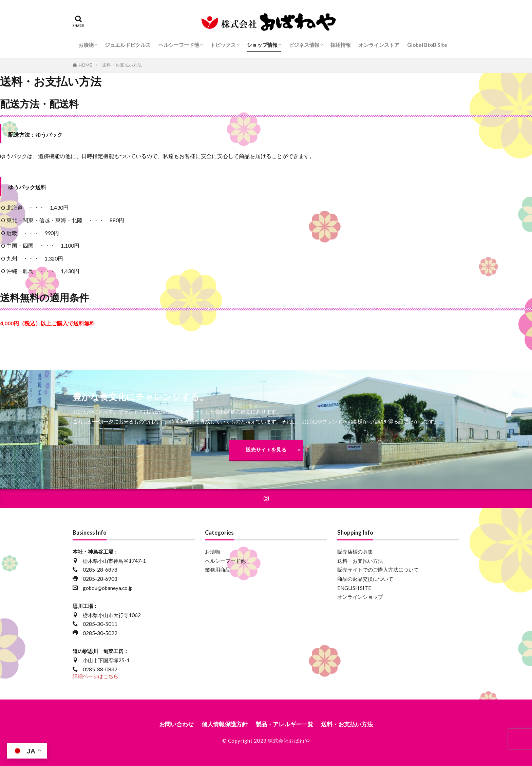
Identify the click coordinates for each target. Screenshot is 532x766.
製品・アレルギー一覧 (285, 724)
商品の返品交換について (365, 579)
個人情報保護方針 (223, 724)
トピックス (223, 45)
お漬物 (86, 45)
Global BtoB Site (427, 45)
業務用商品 (218, 570)
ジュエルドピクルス (128, 45)
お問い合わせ (172, 724)
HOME (85, 65)
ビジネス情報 (304, 45)
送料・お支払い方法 (122, 65)
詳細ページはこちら (96, 676)
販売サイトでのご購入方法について (378, 570)
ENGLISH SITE (354, 588)
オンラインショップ (360, 597)
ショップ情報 (262, 45)
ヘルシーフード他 (179, 45)
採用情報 (341, 45)
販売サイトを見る (266, 449)
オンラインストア (379, 45)
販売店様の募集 (355, 552)
